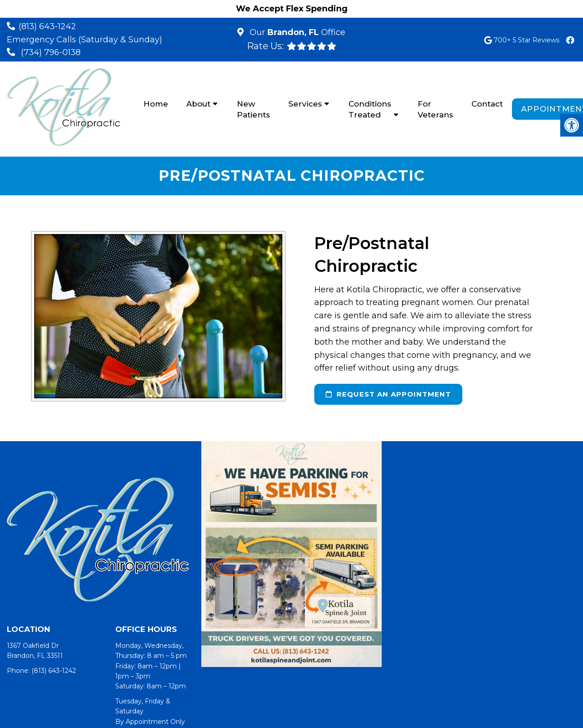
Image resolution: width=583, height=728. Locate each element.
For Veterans (435, 109)
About (198, 104)
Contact (487, 104)
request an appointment (388, 394)
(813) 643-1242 (47, 26)
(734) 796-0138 (51, 52)
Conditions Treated (370, 109)
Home (156, 104)
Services (305, 104)
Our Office (296, 32)
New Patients (253, 109)
